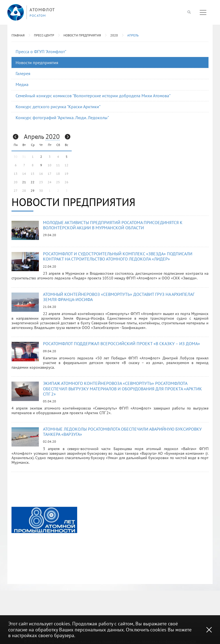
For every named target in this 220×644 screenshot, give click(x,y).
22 (33, 182)
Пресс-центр (44, 35)
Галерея (23, 73)
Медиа (22, 84)
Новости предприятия (82, 35)
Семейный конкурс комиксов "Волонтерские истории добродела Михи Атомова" (93, 96)
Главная (18, 35)
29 (33, 191)
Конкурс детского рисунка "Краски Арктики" (58, 107)
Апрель (133, 35)
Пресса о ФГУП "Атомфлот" (41, 51)
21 (24, 182)
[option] (44, 520)
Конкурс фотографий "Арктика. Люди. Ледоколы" (62, 118)
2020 (114, 35)
